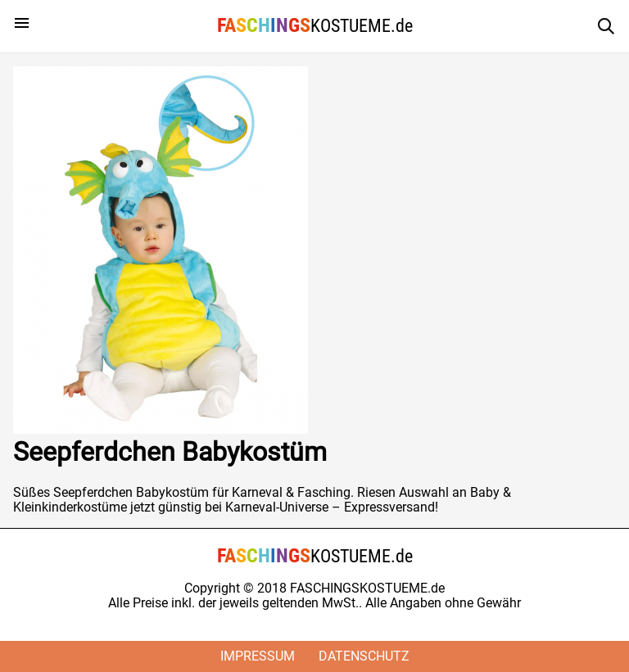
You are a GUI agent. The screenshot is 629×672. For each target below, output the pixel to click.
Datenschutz (364, 656)
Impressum (258, 656)
